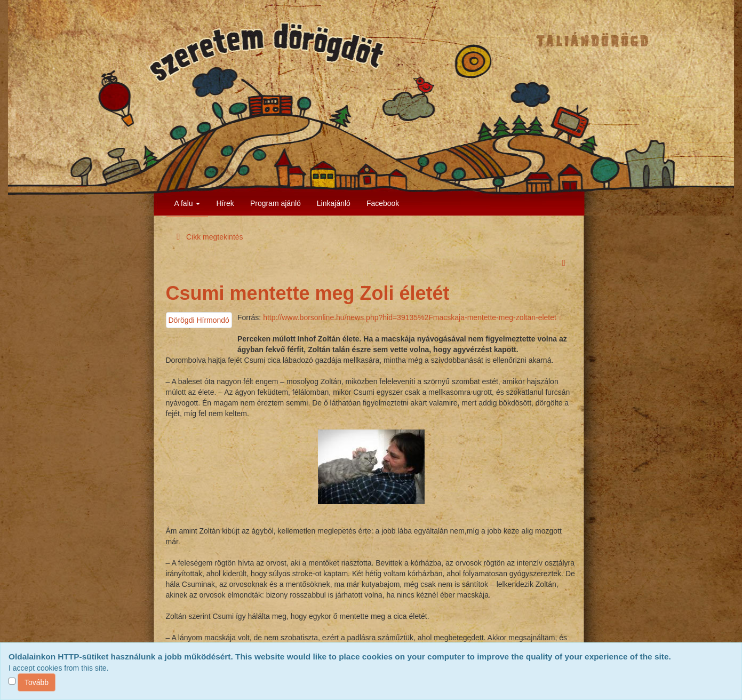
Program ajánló (276, 203)
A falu (188, 203)
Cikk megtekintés (208, 237)
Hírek (225, 203)
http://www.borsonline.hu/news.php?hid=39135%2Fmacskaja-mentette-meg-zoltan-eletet (413, 317)
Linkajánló (334, 203)
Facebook (383, 203)
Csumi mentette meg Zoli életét (308, 293)
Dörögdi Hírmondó (199, 320)
